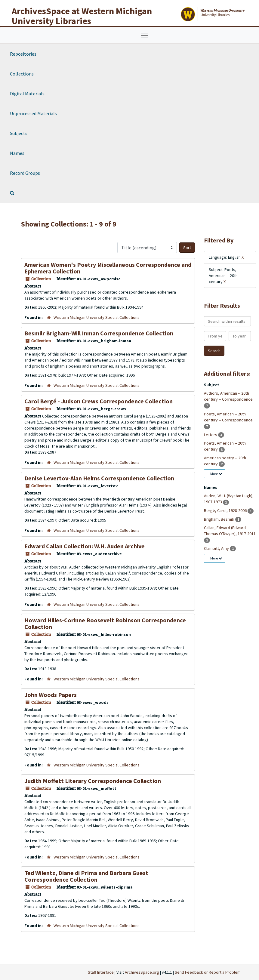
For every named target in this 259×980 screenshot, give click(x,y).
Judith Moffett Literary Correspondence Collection (93, 781)
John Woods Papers (51, 695)
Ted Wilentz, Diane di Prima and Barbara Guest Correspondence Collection (86, 876)
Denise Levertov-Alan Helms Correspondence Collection (99, 478)
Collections (22, 74)
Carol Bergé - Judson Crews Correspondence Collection (99, 401)
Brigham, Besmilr (220, 519)
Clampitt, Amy (217, 548)
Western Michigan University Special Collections (97, 317)
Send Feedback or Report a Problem (208, 972)
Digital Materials (27, 94)
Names (17, 153)
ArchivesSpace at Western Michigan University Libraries (82, 16)
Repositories (23, 54)
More (216, 474)
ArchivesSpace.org (142, 972)
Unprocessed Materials (33, 113)
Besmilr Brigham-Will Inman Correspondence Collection (99, 333)
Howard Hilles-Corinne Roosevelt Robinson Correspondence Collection (105, 623)
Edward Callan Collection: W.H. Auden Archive (85, 546)
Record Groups (25, 173)
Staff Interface (101, 972)
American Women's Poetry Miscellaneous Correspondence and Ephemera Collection (108, 268)
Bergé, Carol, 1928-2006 (226, 510)
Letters (211, 435)
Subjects (19, 133)
